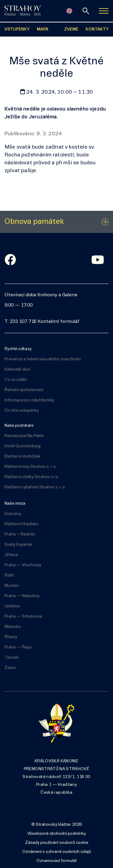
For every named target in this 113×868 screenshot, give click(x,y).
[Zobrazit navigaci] (104, 11)
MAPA (42, 29)
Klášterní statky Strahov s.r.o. (32, 477)
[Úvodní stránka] (23, 11)
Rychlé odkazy (18, 349)
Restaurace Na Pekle (24, 436)
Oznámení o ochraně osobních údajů (57, 852)
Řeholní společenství (24, 390)
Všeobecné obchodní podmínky (57, 834)
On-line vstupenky (22, 411)
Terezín (12, 658)
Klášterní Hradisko (22, 524)
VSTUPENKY (17, 29)
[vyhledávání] (86, 11)
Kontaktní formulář (58, 322)
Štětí (9, 575)
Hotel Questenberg (23, 446)
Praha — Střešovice (23, 617)
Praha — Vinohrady (23, 565)
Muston (12, 586)
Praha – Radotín (20, 534)
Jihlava (11, 555)
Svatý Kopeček (19, 545)
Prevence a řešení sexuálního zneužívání (43, 359)
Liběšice (12, 606)
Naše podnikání (19, 426)
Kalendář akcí (17, 370)
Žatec (10, 668)
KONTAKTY (97, 29)
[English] (69, 11)
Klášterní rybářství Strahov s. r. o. (35, 487)
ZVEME (71, 29)
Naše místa (15, 504)
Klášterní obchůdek (23, 457)
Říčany (11, 637)
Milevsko (13, 627)
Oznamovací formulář (57, 861)
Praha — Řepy (18, 647)
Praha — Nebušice (22, 596)
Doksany (13, 514)
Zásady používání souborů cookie (57, 843)
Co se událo (16, 380)
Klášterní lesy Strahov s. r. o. (31, 467)
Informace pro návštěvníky (29, 400)
